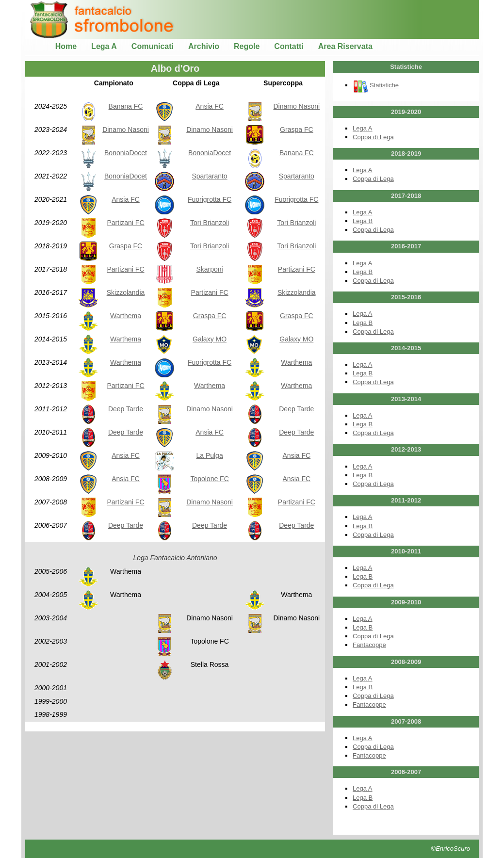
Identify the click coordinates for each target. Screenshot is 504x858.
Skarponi (209, 269)
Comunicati (153, 46)
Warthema (126, 316)
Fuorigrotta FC (210, 199)
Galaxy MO (210, 339)
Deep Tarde (126, 409)
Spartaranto (209, 176)
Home (66, 46)
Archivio (204, 46)
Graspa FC (296, 130)
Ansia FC (210, 106)
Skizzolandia (126, 292)
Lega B (363, 221)
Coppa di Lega (373, 137)
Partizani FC (125, 223)
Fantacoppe (369, 645)
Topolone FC (209, 479)
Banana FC (126, 106)
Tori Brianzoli (210, 223)
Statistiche (376, 85)
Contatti (289, 46)
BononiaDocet (126, 153)
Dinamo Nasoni (296, 106)
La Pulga (209, 455)
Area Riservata (345, 46)
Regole (247, 46)
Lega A (104, 46)
